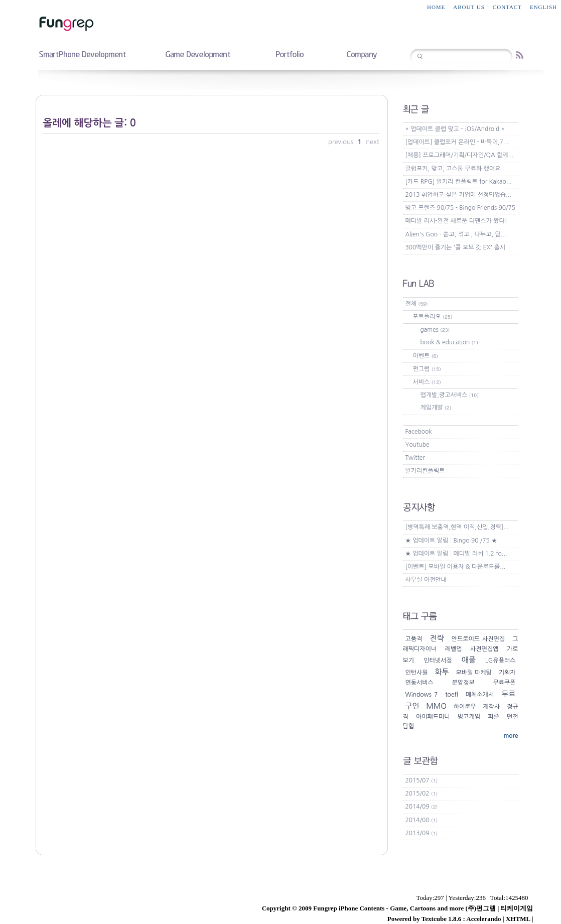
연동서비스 (419, 683)
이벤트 (426, 356)
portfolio (289, 54)
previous (342, 142)
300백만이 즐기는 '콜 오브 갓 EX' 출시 (456, 247)
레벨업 (454, 649)
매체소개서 (480, 695)
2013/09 (422, 833)
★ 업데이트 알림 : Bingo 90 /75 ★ (451, 541)
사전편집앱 (484, 649)
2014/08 (422, 820)
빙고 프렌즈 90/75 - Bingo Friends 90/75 (461, 208)
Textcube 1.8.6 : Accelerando (461, 919)
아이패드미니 (433, 717)
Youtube (417, 445)
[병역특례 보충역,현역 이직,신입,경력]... (457, 527)
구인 (412, 706)
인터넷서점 (438, 661)
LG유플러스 (501, 661)
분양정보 (463, 683)
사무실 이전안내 (426, 580)
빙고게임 (469, 717)
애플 (469, 660)
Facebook (419, 432)
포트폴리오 (433, 317)
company (362, 54)
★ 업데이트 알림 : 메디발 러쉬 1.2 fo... (456, 554)
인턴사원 (417, 673)
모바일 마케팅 (473, 673)
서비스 (427, 382)
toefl (451, 695)
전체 (417, 304)
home (436, 7)
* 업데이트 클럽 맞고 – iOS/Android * (455, 129)
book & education (449, 342)
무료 (508, 694)
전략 (437, 638)
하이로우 (465, 707)
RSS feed (520, 55)
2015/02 (422, 794)
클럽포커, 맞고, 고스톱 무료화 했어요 (453, 169)
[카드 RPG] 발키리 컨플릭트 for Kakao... (459, 182)
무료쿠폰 (504, 683)
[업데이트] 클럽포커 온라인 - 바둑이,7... (457, 142)
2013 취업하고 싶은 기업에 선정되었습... (458, 195)
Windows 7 (422, 695)
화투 (442, 672)
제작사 (492, 707)
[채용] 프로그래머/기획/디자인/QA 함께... (460, 155)
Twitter (415, 458)
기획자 (507, 673)
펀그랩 (427, 369)
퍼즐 (494, 717)
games (435, 330)
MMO (436, 706)
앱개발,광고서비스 (450, 395)
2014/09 (422, 807)
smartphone (82, 54)
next (372, 142)
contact (507, 7)
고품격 (414, 639)
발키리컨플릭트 (425, 471)
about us (469, 7)
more (511, 736)
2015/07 (422, 780)
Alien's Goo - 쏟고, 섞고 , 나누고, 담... (456, 234)
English (543, 7)
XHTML (518, 919)
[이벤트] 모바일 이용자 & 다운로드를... (456, 567)
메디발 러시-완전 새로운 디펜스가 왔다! (456, 221)
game (198, 54)
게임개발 (436, 408)
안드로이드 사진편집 (478, 639)
